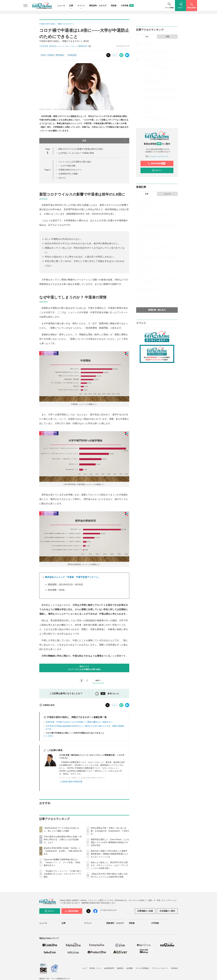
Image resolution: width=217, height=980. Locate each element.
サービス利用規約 (142, 968)
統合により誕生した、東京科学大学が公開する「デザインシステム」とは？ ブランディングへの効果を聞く (109, 865)
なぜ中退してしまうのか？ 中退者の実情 (76, 153)
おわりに (62, 178)
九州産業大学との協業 (68, 174)
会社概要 (130, 968)
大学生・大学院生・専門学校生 (52, 55)
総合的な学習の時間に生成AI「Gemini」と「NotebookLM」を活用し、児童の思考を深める (63, 851)
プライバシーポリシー (160, 968)
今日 (147, 37)
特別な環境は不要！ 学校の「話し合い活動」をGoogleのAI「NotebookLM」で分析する (110, 831)
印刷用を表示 (47, 705)
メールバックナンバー (157, 156)
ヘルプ (84, 968)
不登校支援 (72, 55)
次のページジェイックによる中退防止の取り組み (84, 668)
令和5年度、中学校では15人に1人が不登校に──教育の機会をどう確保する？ (79, 722)
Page (47, 170)
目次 (104, 141)
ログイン (157, 170)
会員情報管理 (109, 968)
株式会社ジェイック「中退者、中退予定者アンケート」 (73, 577)
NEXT (99, 681)
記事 (71, 6)
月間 (167, 37)
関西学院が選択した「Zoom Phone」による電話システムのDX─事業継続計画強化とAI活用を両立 (110, 842)
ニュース (61, 6)
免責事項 (120, 968)
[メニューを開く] (25, 6)
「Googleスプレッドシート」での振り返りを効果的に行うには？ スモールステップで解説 (62, 874)
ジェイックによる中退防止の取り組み (75, 162)
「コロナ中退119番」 (68, 166)
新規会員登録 (156, 163)
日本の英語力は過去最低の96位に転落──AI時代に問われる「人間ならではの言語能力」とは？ (63, 839)
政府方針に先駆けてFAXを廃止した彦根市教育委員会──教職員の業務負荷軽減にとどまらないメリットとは (110, 854)
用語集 (114, 6)
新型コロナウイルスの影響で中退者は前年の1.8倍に (81, 149)
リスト (115, 55)
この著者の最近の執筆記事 (71, 782)
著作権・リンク (95, 968)
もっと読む (48, 736)
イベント (81, 6)
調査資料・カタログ (98, 6)
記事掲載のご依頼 (145, 911)
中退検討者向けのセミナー (70, 170)
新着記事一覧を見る (157, 310)
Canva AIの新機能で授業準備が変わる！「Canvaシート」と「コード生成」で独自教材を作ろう (62, 862)
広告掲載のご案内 (167, 911)
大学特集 (127, 6)
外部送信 (174, 968)
